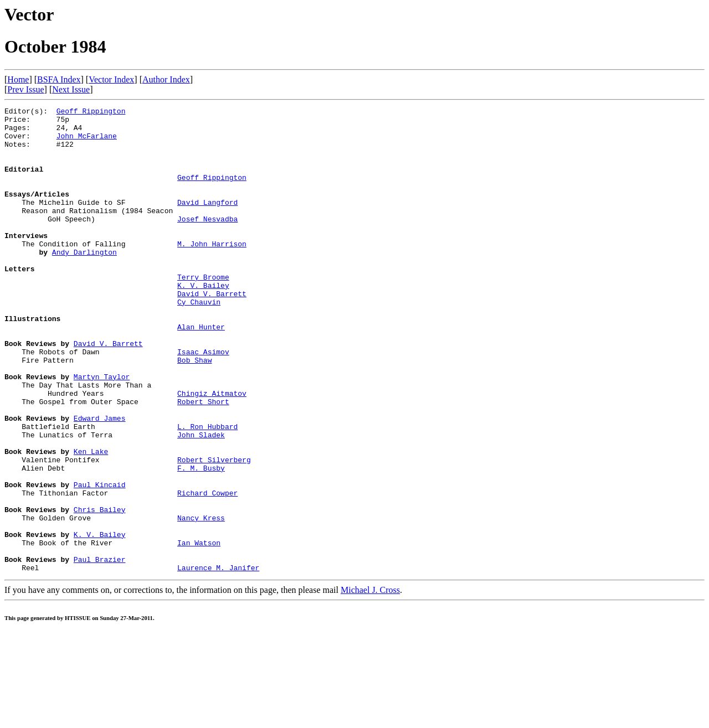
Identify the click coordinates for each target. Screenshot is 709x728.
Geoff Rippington (91, 112)
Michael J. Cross (370, 683)
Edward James (100, 481)
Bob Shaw (194, 411)
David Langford (207, 222)
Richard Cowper (207, 571)
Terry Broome (203, 312)
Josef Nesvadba (207, 242)
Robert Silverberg (214, 531)
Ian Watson (199, 631)
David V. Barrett (212, 332)
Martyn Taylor (102, 431)
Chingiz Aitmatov (212, 451)
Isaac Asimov (203, 401)
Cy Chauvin (199, 342)
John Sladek (201, 501)
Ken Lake (91, 521)
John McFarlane (87, 142)
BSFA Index (59, 79)
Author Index (166, 79)
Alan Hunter (201, 371)
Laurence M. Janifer (218, 660)
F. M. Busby (201, 541)
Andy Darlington (84, 282)
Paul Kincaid (100, 561)
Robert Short (203, 461)
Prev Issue (25, 89)
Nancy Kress (201, 601)
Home (18, 79)
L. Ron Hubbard (207, 491)
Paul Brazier (100, 650)
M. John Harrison (212, 272)
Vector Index (111, 79)
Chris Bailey (100, 591)
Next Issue (71, 89)
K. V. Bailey (203, 322)
